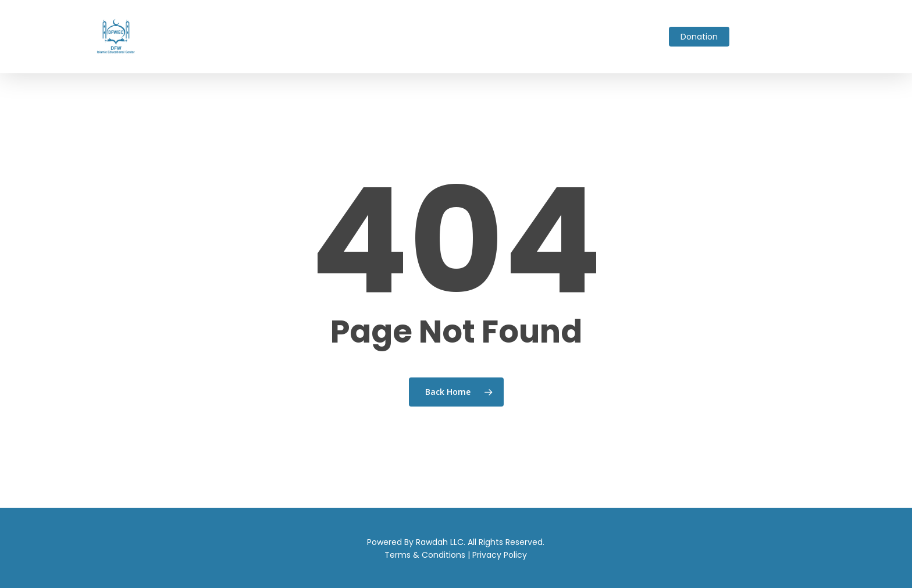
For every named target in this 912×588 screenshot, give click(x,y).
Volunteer (547, 37)
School (356, 37)
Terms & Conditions (425, 555)
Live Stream (494, 37)
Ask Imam (313, 37)
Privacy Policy (500, 555)
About (229, 37)
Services (267, 37)
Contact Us (637, 37)
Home (195, 37)
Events (393, 37)
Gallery (590, 37)
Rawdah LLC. (441, 542)
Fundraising (438, 37)
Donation (699, 37)
